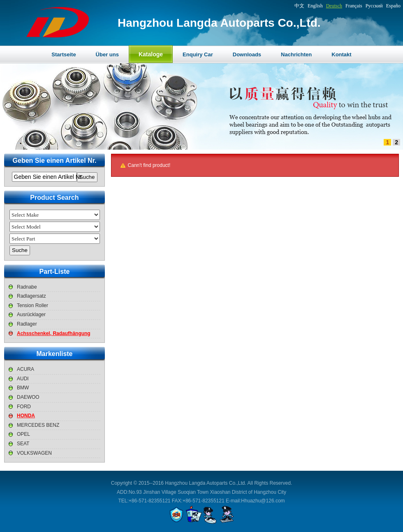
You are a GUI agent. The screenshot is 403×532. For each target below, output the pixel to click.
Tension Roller (32, 305)
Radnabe (27, 287)
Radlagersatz (31, 296)
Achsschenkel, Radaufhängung (54, 333)
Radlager (27, 324)
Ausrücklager (31, 315)
